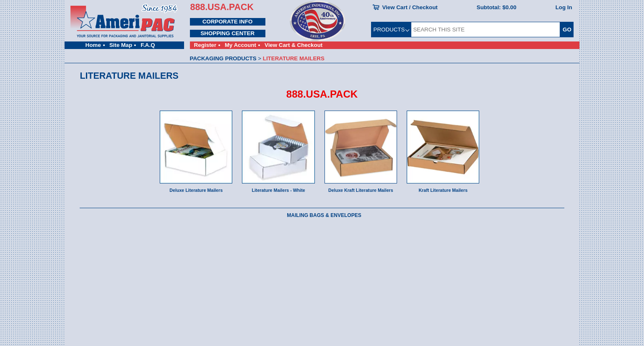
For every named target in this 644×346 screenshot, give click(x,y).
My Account (240, 45)
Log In (564, 7)
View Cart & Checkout (293, 45)
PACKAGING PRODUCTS (223, 58)
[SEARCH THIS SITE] (486, 30)
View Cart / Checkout (410, 7)
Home (93, 45)
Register (205, 45)
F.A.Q (148, 45)
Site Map (121, 45)
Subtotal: (497, 7)
